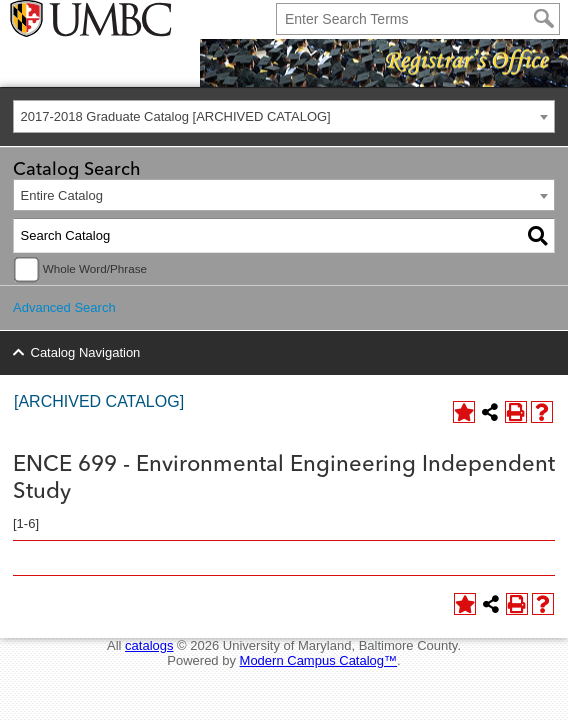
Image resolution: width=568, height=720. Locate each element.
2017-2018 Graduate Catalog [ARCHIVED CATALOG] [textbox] (176, 116)
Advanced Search (64, 307)
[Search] (544, 19)
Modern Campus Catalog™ (319, 660)
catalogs (149, 645)
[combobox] (284, 116)
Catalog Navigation (86, 352)
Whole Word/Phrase (95, 268)
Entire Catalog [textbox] (62, 195)
